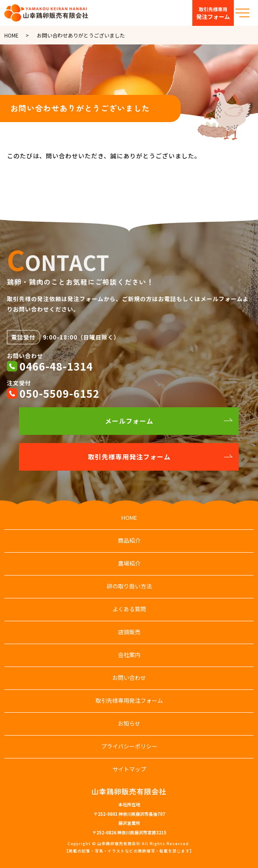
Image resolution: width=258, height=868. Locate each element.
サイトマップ (129, 769)
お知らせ (129, 723)
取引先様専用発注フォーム (129, 457)
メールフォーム (129, 421)
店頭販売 (129, 632)
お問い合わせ (129, 678)
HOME (11, 35)
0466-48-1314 (56, 366)
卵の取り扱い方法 (129, 586)
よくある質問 (129, 609)
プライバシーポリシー (129, 746)
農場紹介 (129, 563)
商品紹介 (129, 540)
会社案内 (129, 655)
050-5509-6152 (59, 393)
